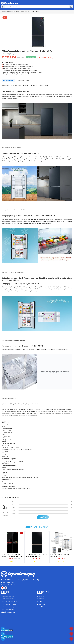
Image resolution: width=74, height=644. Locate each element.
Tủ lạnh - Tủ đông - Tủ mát (27, 12)
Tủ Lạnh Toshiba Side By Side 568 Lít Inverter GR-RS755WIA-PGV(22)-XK (13, 556)
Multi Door (4, 423)
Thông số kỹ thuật (23, 80)
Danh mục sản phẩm (13, 12)
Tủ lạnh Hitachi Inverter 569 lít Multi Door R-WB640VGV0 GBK (36, 556)
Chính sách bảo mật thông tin (9, 604)
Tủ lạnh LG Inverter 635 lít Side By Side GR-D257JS (60, 556)
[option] (37, 32)
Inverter (4, 467)
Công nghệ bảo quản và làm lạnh (13, 469)
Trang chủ (4, 12)
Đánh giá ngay (43, 517)
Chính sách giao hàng (7, 607)
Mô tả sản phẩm (8, 80)
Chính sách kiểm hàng (7, 609)
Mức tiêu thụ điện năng (10, 459)
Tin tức (40, 601)
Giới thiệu (41, 596)
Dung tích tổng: (6, 425)
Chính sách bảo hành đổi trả (9, 601)
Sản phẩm (41, 599)
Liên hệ (40, 607)
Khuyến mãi (41, 604)
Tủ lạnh (37, 12)
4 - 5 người (9, 430)
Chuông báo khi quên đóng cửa (30, 478)
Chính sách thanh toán (8, 599)
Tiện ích (4, 473)
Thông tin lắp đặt (8, 483)
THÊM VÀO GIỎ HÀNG (45, 57)
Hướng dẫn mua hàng (7, 596)
